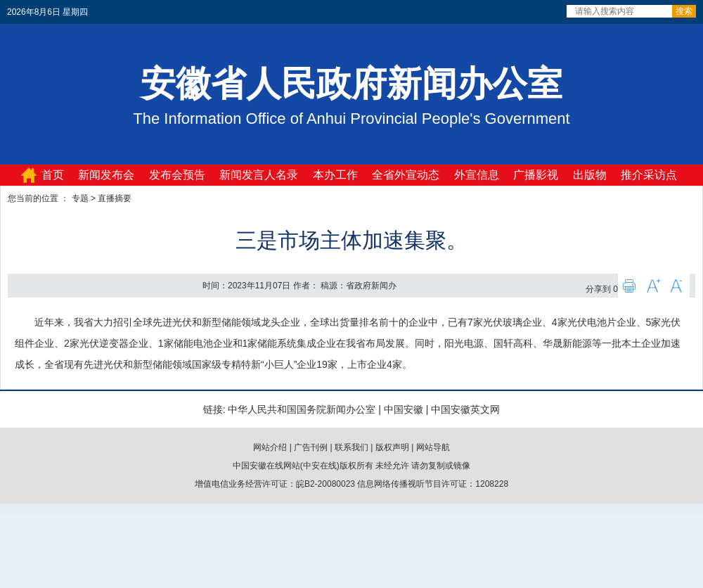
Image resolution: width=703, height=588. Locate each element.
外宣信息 (477, 175)
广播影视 (536, 175)
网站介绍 (270, 447)
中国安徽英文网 (465, 409)
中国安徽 (404, 409)
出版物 (590, 175)
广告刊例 (311, 447)
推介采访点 (649, 175)
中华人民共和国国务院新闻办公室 (302, 409)
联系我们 (351, 447)
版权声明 (392, 447)
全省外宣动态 (406, 175)
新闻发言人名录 (259, 175)
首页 (53, 175)
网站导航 (433, 447)
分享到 (598, 289)
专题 (80, 198)
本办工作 (335, 175)
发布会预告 (177, 175)
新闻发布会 (106, 175)
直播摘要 (115, 198)
